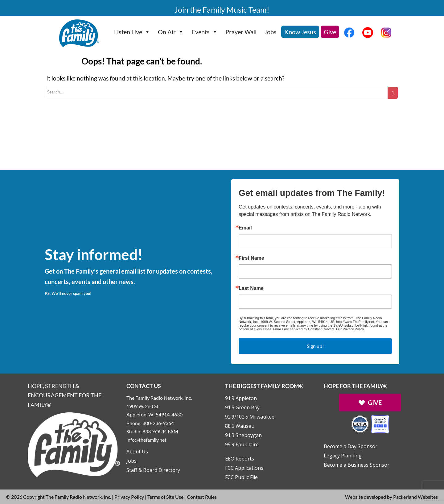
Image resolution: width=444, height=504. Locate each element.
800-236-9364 (158, 423)
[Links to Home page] (74, 444)
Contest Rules (202, 497)
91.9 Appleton (241, 398)
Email (245, 228)
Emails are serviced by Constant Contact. (304, 329)
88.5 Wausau (240, 426)
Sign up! (315, 346)
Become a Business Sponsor (357, 465)
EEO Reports (240, 459)
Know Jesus (300, 32)
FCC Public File (241, 477)
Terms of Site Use (165, 497)
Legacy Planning (343, 456)
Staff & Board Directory (153, 470)
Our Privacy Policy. (350, 329)
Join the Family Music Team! (222, 10)
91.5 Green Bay (242, 407)
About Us (137, 452)
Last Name (251, 288)
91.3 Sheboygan (243, 435)
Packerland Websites (415, 497)
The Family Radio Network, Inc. (78, 497)
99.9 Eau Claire (242, 444)
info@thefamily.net (146, 440)
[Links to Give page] (370, 403)
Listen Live (132, 32)
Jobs (270, 32)
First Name (251, 258)
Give (330, 32)
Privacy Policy (129, 497)
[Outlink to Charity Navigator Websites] (370, 423)
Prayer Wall (241, 32)
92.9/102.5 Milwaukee (250, 417)
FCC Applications (244, 468)
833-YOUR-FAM (160, 431)
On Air (171, 32)
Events (205, 32)
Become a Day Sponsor (351, 446)
